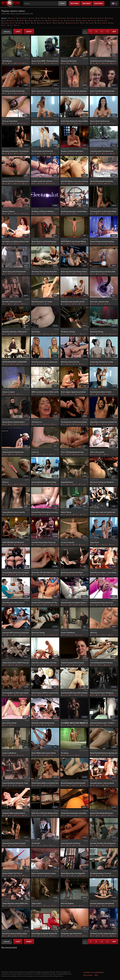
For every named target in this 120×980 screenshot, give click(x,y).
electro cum (40, 21)
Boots (20, 575)
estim (33, 18)
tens (5, 25)
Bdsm (11, 63)
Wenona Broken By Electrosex (100, 121)
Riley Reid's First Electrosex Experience (44, 121)
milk (34, 23)
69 (5, 244)
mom (18, 25)
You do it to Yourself (67, 542)
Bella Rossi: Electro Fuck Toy (70, 362)
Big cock (7, 123)
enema (87, 18)
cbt (39, 18)
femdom (63, 18)
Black (83, 575)
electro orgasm (102, 23)
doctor (49, 21)
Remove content (88, 975)
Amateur (95, 184)
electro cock (59, 21)
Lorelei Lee (35, 452)
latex (79, 18)
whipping (110, 18)
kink (84, 23)
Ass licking (13, 906)
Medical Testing (66, 512)
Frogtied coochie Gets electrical (42, 181)
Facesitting (111, 244)
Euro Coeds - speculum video (99, 302)
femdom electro (9, 23)
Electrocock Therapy (97, 332)
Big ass (71, 123)
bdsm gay (21, 23)
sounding (42, 23)
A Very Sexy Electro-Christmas (71, 843)
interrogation (23, 18)
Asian (70, 93)
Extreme (55, 63)
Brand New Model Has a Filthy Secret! (15, 332)
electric (13, 18)
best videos (75, 3)
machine (93, 21)
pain (50, 23)
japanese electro (73, 23)
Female (101, 304)
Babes (10, 514)
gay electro (53, 18)
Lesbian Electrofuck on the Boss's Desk (103, 272)
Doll (23, 334)
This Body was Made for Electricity (13, 91)
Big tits (65, 184)
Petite (49, 304)
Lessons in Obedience (68, 633)
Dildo (26, 63)
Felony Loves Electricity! (69, 61)
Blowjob (20, 454)
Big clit (43, 514)
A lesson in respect (8, 392)
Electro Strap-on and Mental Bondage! (44, 242)
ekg (56, 23)
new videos (86, 3)
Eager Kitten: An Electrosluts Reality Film (104, 422)
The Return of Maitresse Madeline (43, 211)
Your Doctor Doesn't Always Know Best (44, 272)
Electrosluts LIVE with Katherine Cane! (44, 573)
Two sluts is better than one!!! (12, 302)
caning (94, 18)
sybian (62, 23)
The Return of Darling (68, 332)
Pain (86, 936)
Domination (51, 184)
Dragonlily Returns (67, 482)
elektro (21, 21)
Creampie (80, 153)
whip (112, 23)
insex (11, 25)
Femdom (49, 876)
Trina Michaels (7, 61)
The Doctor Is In (37, 422)
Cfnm (41, 63)
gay (5, 21)
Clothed (48, 484)
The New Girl (36, 843)
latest (18, 32)
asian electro (71, 21)
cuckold (91, 23)
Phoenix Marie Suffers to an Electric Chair (45, 783)
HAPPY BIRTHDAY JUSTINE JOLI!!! (13, 542)
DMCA (96, 975)
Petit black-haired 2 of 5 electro (42, 302)
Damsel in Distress (8, 211)
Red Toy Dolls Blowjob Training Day (102, 181)
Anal (5, 63)
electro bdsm (83, 21)
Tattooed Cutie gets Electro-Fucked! (72, 663)
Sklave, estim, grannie (97, 452)
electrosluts (103, 21)
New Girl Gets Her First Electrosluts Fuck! (16, 181)
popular (7, 32)
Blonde (106, 93)
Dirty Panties (36, 332)
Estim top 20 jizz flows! (10, 121)
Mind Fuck (94, 633)
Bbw (101, 454)
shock (102, 18)
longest (29, 32)
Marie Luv (6, 482)
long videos (99, 3)
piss (29, 23)
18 (63, 304)
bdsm (45, 18)
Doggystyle (81, 184)
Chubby (72, 184)
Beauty (77, 575)
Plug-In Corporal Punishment (41, 91)
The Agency (65, 753)
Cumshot (95, 244)
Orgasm (14, 725)
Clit (50, 514)
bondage (30, 21)
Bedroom (12, 575)
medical (72, 18)
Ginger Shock (95, 542)
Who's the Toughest (67, 903)
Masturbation (23, 123)
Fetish (108, 304)
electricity (12, 21)
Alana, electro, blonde (9, 723)
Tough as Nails (36, 903)
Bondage (19, 63)
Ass (99, 123)
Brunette (19, 93)
